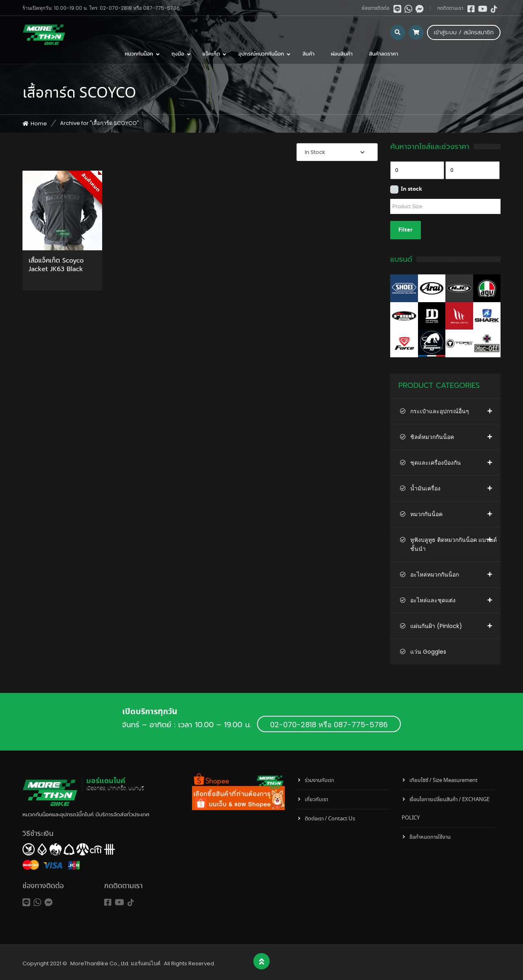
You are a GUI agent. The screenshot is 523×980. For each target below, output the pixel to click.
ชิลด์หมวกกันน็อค (432, 437)
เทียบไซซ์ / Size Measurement (444, 781)
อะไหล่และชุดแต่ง (433, 600)
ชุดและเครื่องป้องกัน (436, 463)
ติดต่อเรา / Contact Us (330, 819)
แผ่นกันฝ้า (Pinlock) (436, 626)
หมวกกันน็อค (426, 514)
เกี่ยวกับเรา (316, 800)
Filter (406, 230)
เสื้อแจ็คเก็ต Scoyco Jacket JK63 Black (56, 265)
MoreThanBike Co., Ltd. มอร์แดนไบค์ (115, 963)
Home (39, 124)
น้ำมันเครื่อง (425, 488)
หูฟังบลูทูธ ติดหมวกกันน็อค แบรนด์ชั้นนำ (454, 544)
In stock (411, 189)
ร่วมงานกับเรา (319, 781)
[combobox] (337, 152)
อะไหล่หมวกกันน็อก (435, 575)
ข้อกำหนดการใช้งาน (430, 837)
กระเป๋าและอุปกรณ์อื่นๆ (440, 411)
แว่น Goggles (428, 652)
